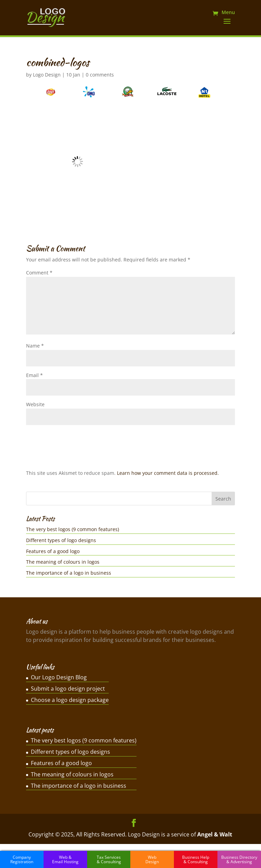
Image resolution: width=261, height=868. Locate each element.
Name (35, 346)
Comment (39, 273)
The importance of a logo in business (69, 573)
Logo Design (47, 75)
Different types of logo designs (61, 540)
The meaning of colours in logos (63, 562)
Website (35, 404)
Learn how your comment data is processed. (168, 473)
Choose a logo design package (70, 700)
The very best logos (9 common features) (73, 529)
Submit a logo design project (68, 689)
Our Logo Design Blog (59, 677)
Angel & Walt (215, 834)
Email (34, 375)
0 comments (100, 75)
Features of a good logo (53, 551)
